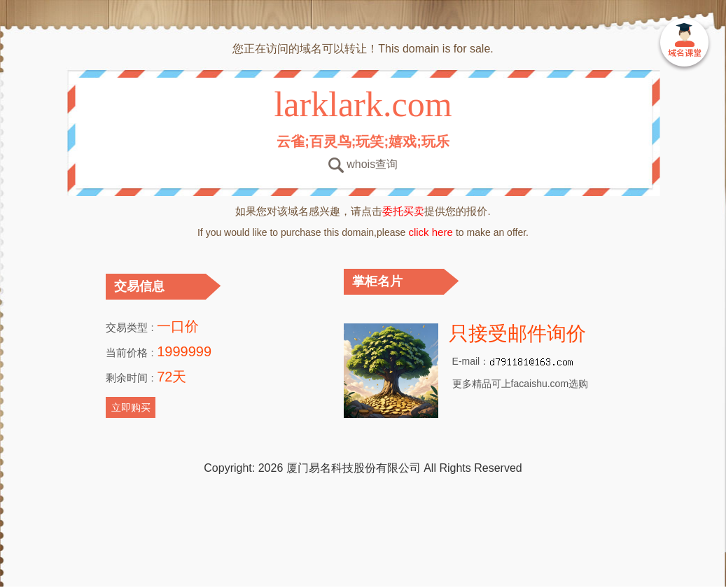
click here (431, 232)
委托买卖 (403, 211)
